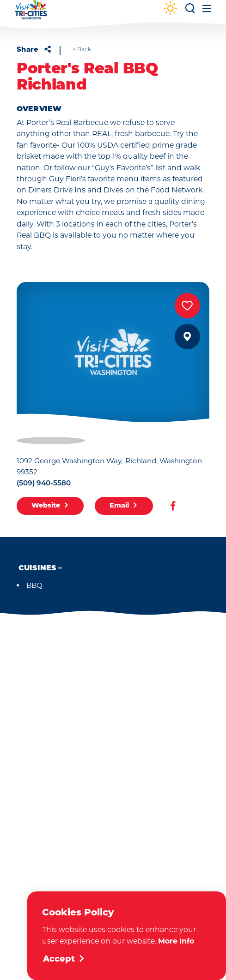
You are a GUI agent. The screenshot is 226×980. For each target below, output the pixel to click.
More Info (176, 941)
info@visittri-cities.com (103, 724)
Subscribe (113, 797)
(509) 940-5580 (44, 484)
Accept (64, 959)
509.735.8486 (86, 711)
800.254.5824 (143, 711)
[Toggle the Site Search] (190, 11)
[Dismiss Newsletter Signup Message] (188, 872)
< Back (82, 50)
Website (50, 506)
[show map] (187, 337)
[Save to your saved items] (187, 306)
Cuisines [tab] (37, 568)
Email (124, 506)
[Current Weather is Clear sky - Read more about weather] (171, 9)
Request (113, 837)
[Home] (31, 14)
